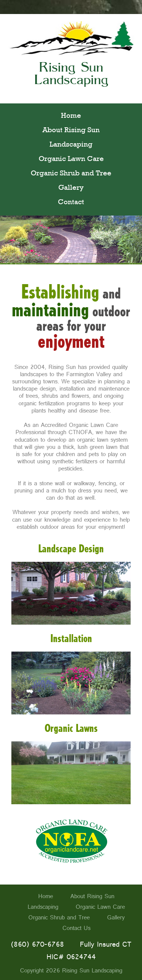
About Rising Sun (71, 131)
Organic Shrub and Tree (71, 174)
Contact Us (76, 928)
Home (71, 116)
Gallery (71, 188)
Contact (71, 203)
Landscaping (71, 145)
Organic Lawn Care (71, 159)
